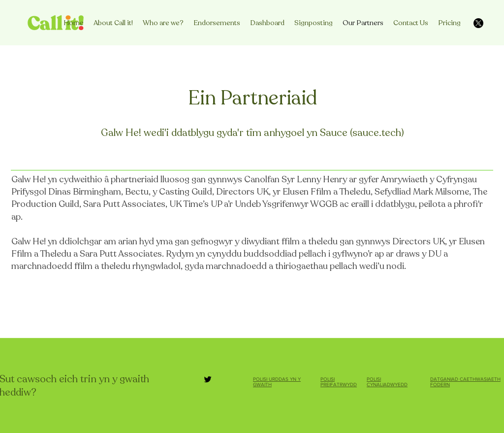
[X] (478, 23)
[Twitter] (208, 379)
